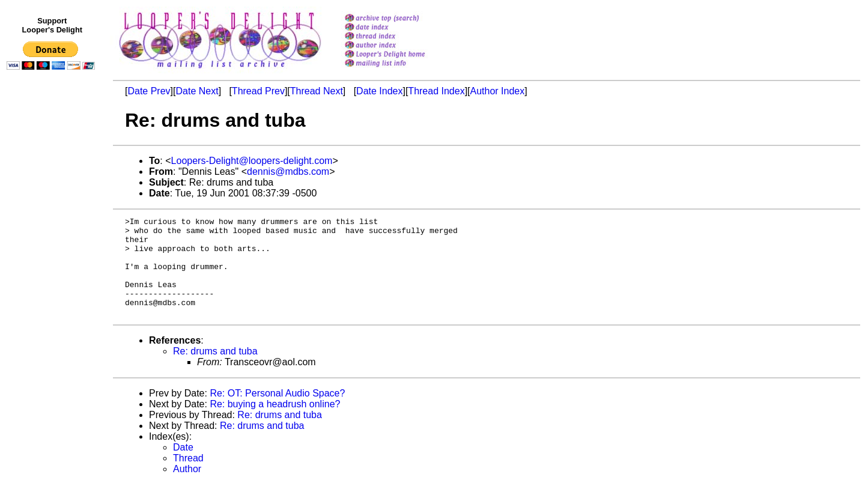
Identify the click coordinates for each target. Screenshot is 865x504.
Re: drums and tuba (215, 371)
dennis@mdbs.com (288, 172)
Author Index (498, 91)
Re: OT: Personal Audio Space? (277, 413)
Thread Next (317, 91)
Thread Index (436, 91)
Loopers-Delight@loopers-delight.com (252, 161)
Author (187, 489)
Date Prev (149, 91)
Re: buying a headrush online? (275, 424)
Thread (188, 478)
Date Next (197, 91)
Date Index (379, 91)
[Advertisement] (53, 323)
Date (183, 467)
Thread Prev (258, 91)
